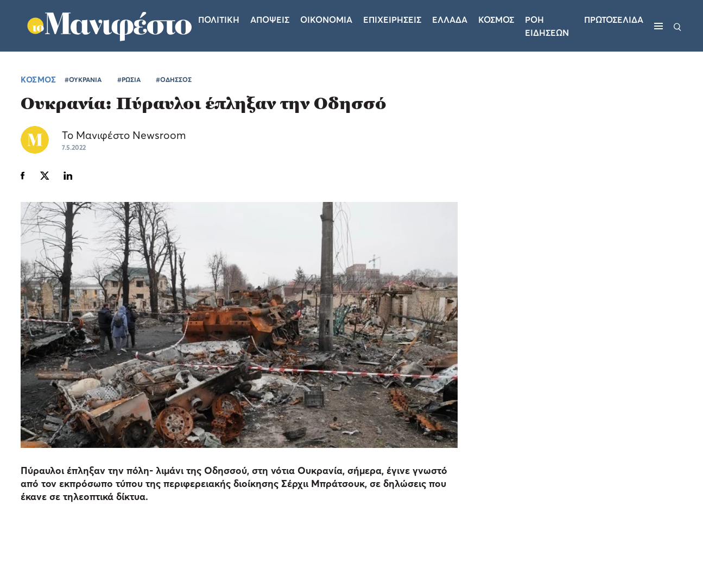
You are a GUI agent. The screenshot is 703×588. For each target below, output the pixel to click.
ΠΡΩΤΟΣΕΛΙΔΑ (614, 20)
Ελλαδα (450, 20)
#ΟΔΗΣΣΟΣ (174, 80)
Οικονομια (326, 20)
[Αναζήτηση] (677, 26)
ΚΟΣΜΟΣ (38, 79)
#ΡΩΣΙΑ (129, 80)
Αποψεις (270, 20)
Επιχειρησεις (392, 20)
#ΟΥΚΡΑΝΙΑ (83, 80)
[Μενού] (658, 26)
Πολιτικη (219, 20)
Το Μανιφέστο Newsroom (124, 135)
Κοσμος (496, 20)
